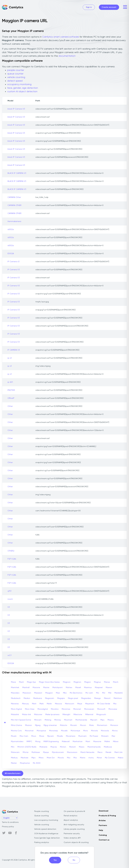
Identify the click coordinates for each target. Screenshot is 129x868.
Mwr (113, 736)
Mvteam (105, 736)
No (74, 860)
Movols (61, 758)
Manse (107, 682)
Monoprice (41, 731)
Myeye (46, 752)
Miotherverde (81, 720)
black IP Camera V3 (16, 109)
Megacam (50, 698)
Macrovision (72, 752)
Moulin (14, 736)
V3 (9, 607)
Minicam (38, 720)
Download (103, 811)
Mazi (58, 693)
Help (101, 830)
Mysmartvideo (17, 742)
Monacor (114, 725)
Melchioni (118, 698)
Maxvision (27, 693)
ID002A (11, 254)
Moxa (42, 736)
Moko (92, 725)
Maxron (109, 688)
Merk (42, 704)
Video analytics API (72, 838)
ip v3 (10, 358)
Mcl (104, 693)
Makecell (66, 742)
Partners (103, 825)
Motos (115, 731)
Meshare (25, 758)
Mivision (28, 725)
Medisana (38, 698)
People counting (42, 811)
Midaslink (15, 715)
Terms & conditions (10, 822)
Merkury (14, 758)
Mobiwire (43, 747)
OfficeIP (11, 398)
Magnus (97, 682)
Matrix (83, 758)
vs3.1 (10, 655)
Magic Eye (31, 682)
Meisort (107, 698)
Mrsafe (60, 736)
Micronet (77, 709)
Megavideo (86, 698)
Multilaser (36, 752)
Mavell (78, 688)
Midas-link (27, 715)
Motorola (105, 731)
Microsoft (101, 709)
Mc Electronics (76, 693)
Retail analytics (71, 816)
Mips (102, 720)
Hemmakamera (14, 221)
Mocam (74, 725)
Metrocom (70, 704)
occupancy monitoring (19, 84)
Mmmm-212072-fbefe (27, 747)
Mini (13, 747)
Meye (80, 704)
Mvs (75, 758)
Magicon (67, 682)
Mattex (69, 688)
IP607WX (11, 390)
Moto (86, 731)
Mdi (110, 693)
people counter (16, 70)
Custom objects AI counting (76, 842)
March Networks (87, 752)
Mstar (99, 758)
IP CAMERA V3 (14, 350)
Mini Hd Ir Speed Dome (21, 720)
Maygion (49, 693)
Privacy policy (8, 827)
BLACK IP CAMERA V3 (17, 173)
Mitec (41, 758)
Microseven (89, 709)
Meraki (108, 752)
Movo (34, 736)
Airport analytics (71, 820)
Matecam (15, 752)
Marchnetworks (94, 747)
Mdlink (107, 742)
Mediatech (16, 698)
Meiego (98, 698)
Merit (34, 704)
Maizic (82, 747)
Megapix (61, 698)
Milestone (78, 715)
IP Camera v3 (13, 262)
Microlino (55, 709)
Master (46, 688)
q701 (9, 591)
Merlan (14, 763)
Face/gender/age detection (47, 838)
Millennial (89, 715)
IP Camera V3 (14, 270)
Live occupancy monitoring (46, 820)
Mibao (116, 742)
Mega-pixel (73, 698)
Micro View (30, 709)
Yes (55, 860)
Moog (38, 742)
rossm (10, 599)
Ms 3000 (37, 763)
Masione (36, 688)
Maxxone (97, 742)
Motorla (94, 731)
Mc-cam (89, 693)
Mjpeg (38, 725)
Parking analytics (42, 842)
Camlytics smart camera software (61, 37)
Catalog (103, 835)
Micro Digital (16, 709)
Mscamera (71, 736)
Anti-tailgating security (74, 825)
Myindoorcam (58, 752)
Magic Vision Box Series (49, 682)
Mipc (34, 758)
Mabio (121, 758)
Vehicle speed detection (45, 829)
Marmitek (15, 688)
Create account (109, 7)
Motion (63, 747)
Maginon (77, 682)
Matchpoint (58, 688)
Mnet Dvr (51, 758)
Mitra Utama (16, 725)
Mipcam (94, 720)
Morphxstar (25, 763)
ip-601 (10, 382)
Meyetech (90, 704)
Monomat (29, 731)
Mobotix (64, 725)
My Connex (110, 758)
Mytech (72, 747)
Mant (88, 742)
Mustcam (82, 736)
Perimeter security (72, 834)
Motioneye (75, 731)
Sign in (89, 7)
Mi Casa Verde (104, 704)
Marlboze (108, 747)
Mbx (65, 693)
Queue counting (41, 816)
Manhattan (78, 742)
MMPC (29, 742)
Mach (21, 682)
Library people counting (74, 829)
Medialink (119, 693)
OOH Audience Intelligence (46, 834)
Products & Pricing (107, 816)
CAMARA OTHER (14, 205)
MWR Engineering (51, 742)
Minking (48, 720)
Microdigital (43, 709)
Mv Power (94, 736)
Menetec (15, 704)
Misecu (111, 720)
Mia (115, 704)
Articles (102, 821)
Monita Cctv (16, 731)
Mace (13, 682)
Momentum (102, 725)
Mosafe (64, 731)
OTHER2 (11, 551)
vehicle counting (16, 77)
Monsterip (54, 731)
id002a (11, 229)
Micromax (66, 709)
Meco (100, 752)
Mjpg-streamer (50, 725)
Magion (88, 682)
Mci (98, 693)
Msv (69, 758)
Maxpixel (99, 688)
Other (10, 406)
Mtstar (26, 752)
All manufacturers (13, 773)
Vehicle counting (42, 825)
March (116, 682)
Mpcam (50, 736)
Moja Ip (54, 747)
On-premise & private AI (74, 811)
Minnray (58, 720)
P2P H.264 (12, 559)
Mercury (25, 704)
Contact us (104, 840)
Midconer (38, 715)
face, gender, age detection (23, 88)
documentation (67, 56)
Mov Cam (24, 736)
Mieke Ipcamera (52, 715)
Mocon (83, 725)
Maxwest (38, 693)
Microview (113, 709)
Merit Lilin (118, 752)
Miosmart (68, 720)
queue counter (15, 74)
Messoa (58, 704)
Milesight (66, 715)
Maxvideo (15, 693)
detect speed (15, 81)
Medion (27, 698)
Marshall (26, 688)
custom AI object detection (22, 92)
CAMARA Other (14, 197)
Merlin (49, 704)
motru (91, 758)
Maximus (88, 688)
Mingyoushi (101, 715)
